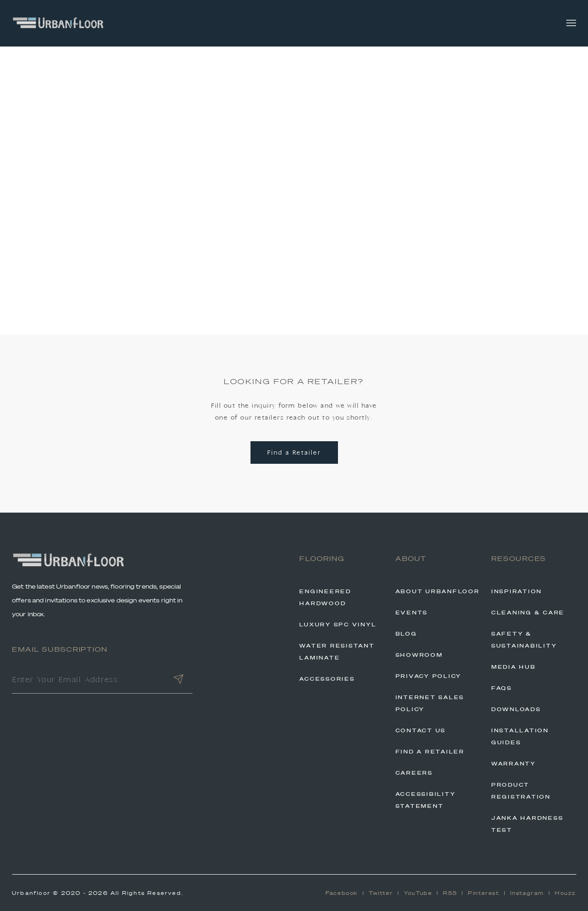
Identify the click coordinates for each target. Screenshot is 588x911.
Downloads (516, 709)
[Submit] (179, 681)
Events (412, 613)
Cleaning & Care (528, 613)
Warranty (514, 764)
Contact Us (421, 730)
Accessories (327, 679)
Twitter (381, 893)
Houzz (565, 893)
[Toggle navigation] (571, 23)
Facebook (342, 893)
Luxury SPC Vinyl (338, 625)
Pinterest (483, 893)
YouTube (418, 893)
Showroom (419, 655)
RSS (450, 893)
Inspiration (517, 591)
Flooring (322, 559)
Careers (414, 773)
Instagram (527, 893)
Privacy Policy (429, 676)
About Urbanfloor (438, 591)
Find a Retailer (294, 453)
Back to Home (294, 257)
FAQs (502, 688)
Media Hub (514, 667)
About (411, 559)
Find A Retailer (430, 752)
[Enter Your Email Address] (88, 681)
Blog (406, 634)
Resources (519, 559)
